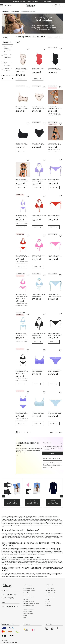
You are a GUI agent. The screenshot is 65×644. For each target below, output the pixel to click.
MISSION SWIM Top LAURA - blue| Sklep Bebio (39, 296)
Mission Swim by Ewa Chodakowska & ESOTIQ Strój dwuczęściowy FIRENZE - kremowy (54, 108)
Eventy (47, 599)
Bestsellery (48, 606)
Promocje (48, 601)
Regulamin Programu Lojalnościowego (29, 606)
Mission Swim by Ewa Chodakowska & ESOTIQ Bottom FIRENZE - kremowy (39, 108)
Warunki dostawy (28, 595)
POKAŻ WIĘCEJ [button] (48, 467)
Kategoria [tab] (6, 42)
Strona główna (5, 12)
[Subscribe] (53, 453)
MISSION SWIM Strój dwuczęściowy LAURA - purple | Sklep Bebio (22, 216)
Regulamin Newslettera (29, 601)
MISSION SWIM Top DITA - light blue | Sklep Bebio (38, 413)
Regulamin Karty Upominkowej (31, 603)
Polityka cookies (28, 611)
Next (61, 496)
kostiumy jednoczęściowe (14, 536)
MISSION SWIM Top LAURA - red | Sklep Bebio (39, 216)
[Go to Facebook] (47, 629)
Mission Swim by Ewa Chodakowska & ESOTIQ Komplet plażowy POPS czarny (22, 180)
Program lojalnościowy (29, 589)
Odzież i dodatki (15, 12)
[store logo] (31, 5)
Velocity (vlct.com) (13, 643)
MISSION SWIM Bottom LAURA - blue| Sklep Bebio (55, 296)
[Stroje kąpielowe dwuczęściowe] (7, 57)
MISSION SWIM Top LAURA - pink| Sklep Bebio (39, 256)
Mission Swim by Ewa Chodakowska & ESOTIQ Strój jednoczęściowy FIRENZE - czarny (54, 69)
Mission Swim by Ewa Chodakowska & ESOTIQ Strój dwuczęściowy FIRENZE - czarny (54, 144)
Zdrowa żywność (50, 589)
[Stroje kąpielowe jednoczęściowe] (7, 50)
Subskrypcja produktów (29, 591)
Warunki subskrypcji (28, 597)
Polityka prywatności (29, 609)
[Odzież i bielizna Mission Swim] (7, 64)
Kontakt (25, 616)
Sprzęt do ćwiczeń (50, 593)
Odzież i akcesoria (50, 597)
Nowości (48, 603)
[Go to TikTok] (57, 629)
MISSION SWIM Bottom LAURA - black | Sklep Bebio (55, 334)
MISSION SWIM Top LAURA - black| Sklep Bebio (39, 334)
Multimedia (48, 595)
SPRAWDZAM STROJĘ (46, 1)
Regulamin (26, 599)
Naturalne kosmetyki (51, 591)
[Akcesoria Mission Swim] (7, 69)
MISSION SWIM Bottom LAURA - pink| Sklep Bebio (55, 256)
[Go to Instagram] (52, 629)
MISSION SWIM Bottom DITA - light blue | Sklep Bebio (55, 413)
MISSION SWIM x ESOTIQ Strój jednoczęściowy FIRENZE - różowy (38, 69)
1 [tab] (17, 510)
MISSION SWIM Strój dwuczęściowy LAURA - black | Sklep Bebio (22, 371)
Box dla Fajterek (27, 593)
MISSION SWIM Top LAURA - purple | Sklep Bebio (39, 180)
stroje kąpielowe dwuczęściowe (49, 535)
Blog (25, 618)
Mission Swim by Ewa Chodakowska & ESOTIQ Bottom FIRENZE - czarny (38, 144)
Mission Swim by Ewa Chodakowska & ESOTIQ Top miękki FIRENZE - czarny (23, 144)
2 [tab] (48, 510)
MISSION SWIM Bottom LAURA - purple (54, 180)
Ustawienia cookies (28, 613)
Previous (4, 496)
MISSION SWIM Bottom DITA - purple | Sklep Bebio (55, 371)
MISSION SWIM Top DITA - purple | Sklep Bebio (38, 371)
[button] (60, 5)
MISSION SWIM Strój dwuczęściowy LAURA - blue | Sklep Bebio (22, 334)
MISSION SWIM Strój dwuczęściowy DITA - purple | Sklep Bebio (21, 413)
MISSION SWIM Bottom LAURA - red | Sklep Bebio (55, 216)
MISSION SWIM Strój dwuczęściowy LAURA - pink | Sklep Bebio (22, 296)
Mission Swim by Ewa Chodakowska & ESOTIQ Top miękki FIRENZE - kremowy (22, 108)
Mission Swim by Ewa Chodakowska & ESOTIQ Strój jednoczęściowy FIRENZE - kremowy (22, 69)
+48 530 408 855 (9, 595)
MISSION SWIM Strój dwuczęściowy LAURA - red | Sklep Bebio (23, 256)
